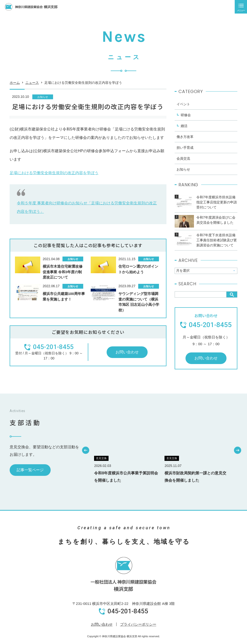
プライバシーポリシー (138, 624)
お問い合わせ (102, 624)
